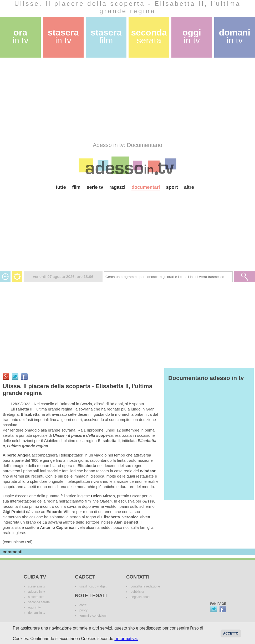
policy (83, 610)
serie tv (95, 187)
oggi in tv (34, 607)
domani (235, 36)
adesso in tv (37, 592)
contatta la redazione (145, 586)
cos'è (83, 605)
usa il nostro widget (93, 586)
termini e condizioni (93, 616)
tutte (61, 187)
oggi (192, 36)
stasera (63, 36)
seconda (149, 36)
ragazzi (117, 187)
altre (189, 187)
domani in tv (37, 613)
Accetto (231, 633)
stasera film (36, 597)
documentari (146, 187)
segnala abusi (140, 597)
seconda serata (39, 602)
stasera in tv (37, 586)
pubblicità (137, 592)
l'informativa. (126, 639)
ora (21, 36)
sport (172, 187)
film (76, 187)
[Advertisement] (101, 100)
